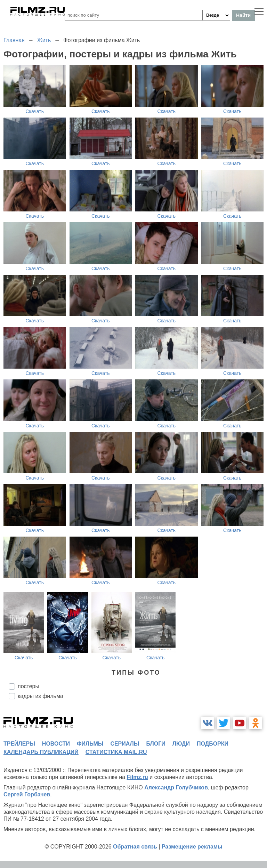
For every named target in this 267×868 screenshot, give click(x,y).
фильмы (90, 744)
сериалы (125, 744)
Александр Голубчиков (176, 787)
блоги (156, 744)
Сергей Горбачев (27, 794)
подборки (213, 744)
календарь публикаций (41, 752)
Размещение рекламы (192, 847)
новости (56, 744)
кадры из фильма (41, 696)
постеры (29, 686)
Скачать (35, 111)
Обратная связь (135, 847)
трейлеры (19, 744)
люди (181, 744)
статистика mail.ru (116, 752)
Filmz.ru (137, 777)
